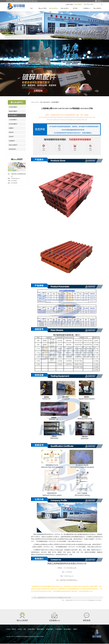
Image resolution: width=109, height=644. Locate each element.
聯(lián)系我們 (97, 8)
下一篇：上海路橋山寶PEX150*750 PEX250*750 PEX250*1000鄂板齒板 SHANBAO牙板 (81, 601)
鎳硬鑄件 (11, 132)
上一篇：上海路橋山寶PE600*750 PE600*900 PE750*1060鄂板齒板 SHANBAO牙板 (52, 598)
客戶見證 (75, 8)
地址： (9, 174)
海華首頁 (14, 630)
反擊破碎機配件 (13, 107)
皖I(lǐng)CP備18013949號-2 (38, 637)
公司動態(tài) (86, 8)
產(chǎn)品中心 (53, 8)
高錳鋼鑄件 (12, 141)
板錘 (25, 630)
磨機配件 (11, 128)
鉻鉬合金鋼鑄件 (13, 145)
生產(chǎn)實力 (64, 8)
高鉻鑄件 (11, 137)
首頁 (31, 8)
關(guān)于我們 (42, 8)
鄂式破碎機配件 (13, 115)
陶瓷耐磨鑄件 (13, 149)
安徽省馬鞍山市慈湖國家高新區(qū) (18, 175)
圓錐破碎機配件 (13, 111)
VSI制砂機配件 (13, 120)
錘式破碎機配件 (13, 124)
